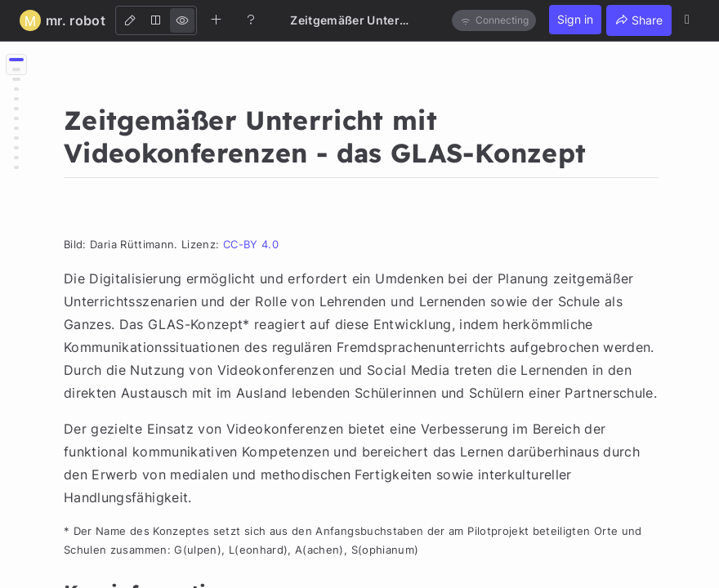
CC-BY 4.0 (251, 244)
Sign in (575, 19)
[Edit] (130, 20)
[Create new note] (217, 20)
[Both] (156, 20)
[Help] (251, 20)
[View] (182, 20)
